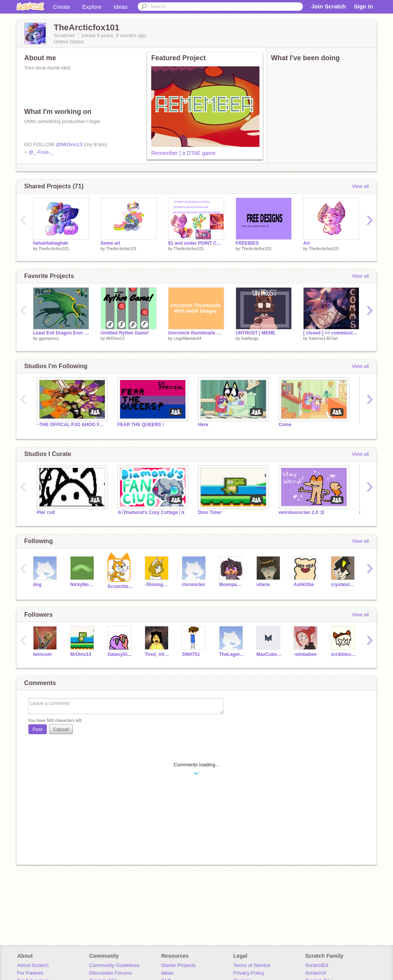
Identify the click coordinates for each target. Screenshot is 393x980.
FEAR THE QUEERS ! (141, 425)
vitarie (263, 585)
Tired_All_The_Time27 (158, 654)
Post (38, 729)
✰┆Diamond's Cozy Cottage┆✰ (151, 512)
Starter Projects (178, 965)
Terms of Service (252, 965)
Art (306, 243)
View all (360, 186)
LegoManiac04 (188, 338)
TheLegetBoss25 (232, 654)
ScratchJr (316, 973)
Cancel (61, 729)
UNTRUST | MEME (255, 333)
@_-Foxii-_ (41, 152)
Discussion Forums (110, 973)
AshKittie (304, 585)
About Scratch (33, 965)
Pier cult (46, 512)
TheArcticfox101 (54, 249)
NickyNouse (83, 585)
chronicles (193, 585)
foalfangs (250, 338)
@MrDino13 (69, 144)
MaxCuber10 (269, 654)
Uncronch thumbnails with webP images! (196, 333)
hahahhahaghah (51, 243)
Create (62, 7)
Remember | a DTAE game (183, 153)
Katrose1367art (323, 338)
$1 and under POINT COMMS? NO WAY (196, 243)
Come (285, 425)
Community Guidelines (114, 965)
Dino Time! (210, 512)
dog (37, 585)
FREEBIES (247, 243)
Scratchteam (120, 586)
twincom (42, 654)
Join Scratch (329, 6)
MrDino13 (116, 338)
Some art (110, 243)
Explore (92, 7)
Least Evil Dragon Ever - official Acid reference (61, 333)
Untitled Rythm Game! (125, 333)
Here (203, 425)
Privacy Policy (249, 973)
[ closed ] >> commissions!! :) (331, 333)
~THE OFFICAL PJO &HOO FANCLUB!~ (71, 425)
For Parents (30, 973)
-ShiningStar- (158, 585)
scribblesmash (344, 654)
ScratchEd (317, 965)
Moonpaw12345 (232, 585)
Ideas (121, 7)
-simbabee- (306, 654)
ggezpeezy (49, 338)
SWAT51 (191, 654)
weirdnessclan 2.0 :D (301, 512)
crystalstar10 (344, 585)
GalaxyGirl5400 (120, 654)
